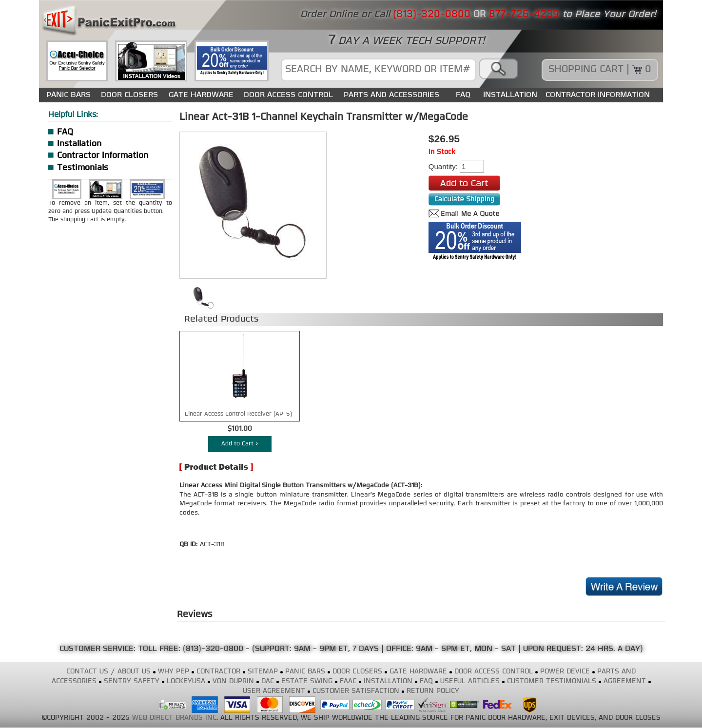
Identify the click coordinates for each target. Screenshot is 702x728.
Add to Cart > (240, 444)
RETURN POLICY (433, 691)
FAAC (348, 681)
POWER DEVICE (565, 672)
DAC (268, 681)
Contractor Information (103, 156)
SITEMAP (263, 672)
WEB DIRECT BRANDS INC (174, 718)
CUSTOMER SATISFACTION (356, 691)
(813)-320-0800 (213, 649)
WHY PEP (174, 672)
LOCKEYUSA (186, 681)
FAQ (463, 95)
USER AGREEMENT (274, 691)
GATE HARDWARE (201, 95)
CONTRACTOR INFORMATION (598, 95)
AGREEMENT (625, 681)
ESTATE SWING (307, 681)
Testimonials (83, 168)
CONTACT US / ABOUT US (108, 672)
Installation (79, 144)
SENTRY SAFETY (132, 681)
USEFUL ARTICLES (470, 681)
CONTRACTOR (218, 672)
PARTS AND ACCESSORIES (391, 95)
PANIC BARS (68, 95)
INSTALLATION (510, 95)
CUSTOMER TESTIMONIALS (552, 681)
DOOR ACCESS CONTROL (288, 95)
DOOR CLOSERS (129, 95)
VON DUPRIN (233, 681)
